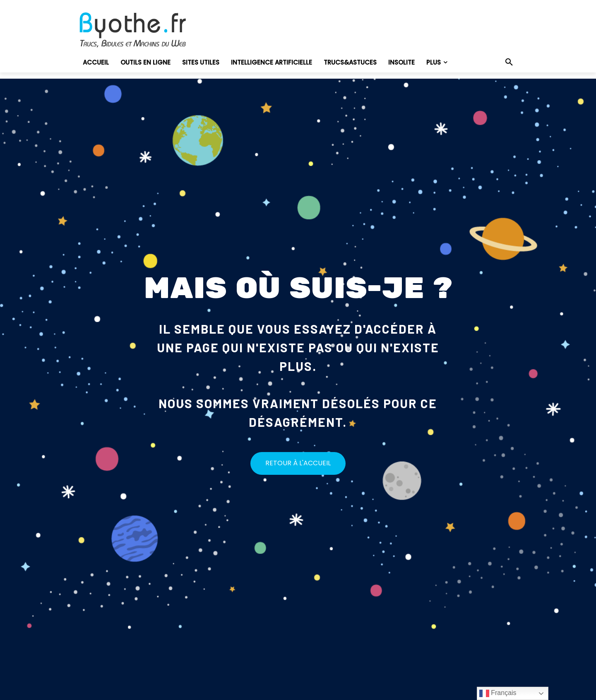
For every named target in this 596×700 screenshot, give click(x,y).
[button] (509, 63)
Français (498, 693)
